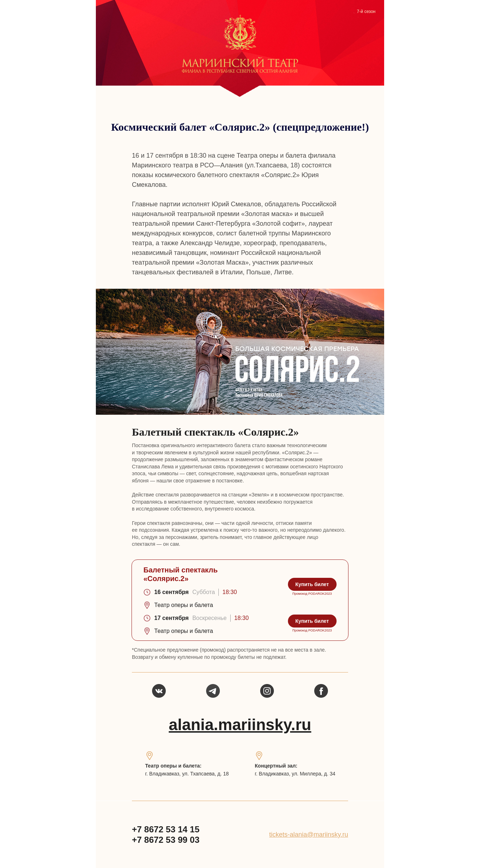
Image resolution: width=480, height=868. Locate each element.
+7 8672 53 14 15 (166, 829)
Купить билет (312, 584)
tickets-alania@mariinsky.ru (309, 835)
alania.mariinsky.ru (240, 725)
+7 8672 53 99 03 (166, 840)
